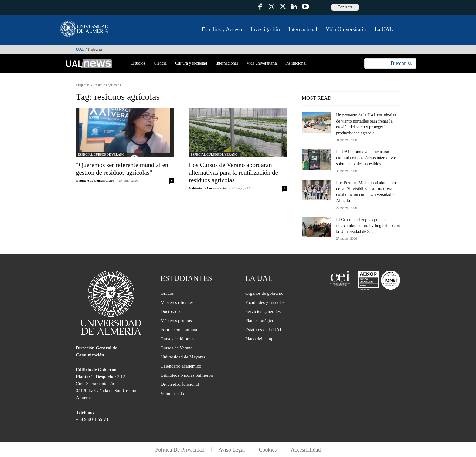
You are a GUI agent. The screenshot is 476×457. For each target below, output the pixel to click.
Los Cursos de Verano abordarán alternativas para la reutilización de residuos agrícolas (233, 173)
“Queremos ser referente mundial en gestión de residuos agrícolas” (122, 169)
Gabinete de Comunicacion (95, 180)
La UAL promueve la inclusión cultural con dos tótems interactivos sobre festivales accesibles (366, 158)
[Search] (401, 64)
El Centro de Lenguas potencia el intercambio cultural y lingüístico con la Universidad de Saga (368, 226)
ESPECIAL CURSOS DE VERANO (101, 155)
